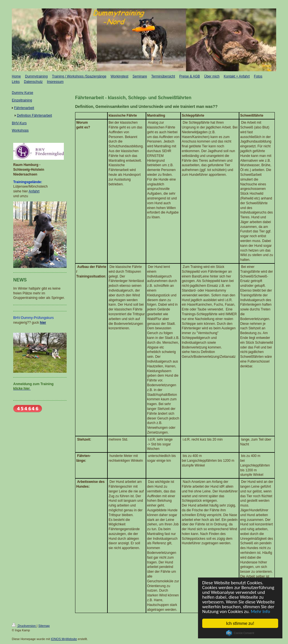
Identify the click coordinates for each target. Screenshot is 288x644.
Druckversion (24, 626)
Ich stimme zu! (240, 623)
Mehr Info (261, 611)
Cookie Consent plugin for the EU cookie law (240, 633)
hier (43, 323)
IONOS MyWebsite (64, 639)
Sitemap (44, 626)
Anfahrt (34, 191)
